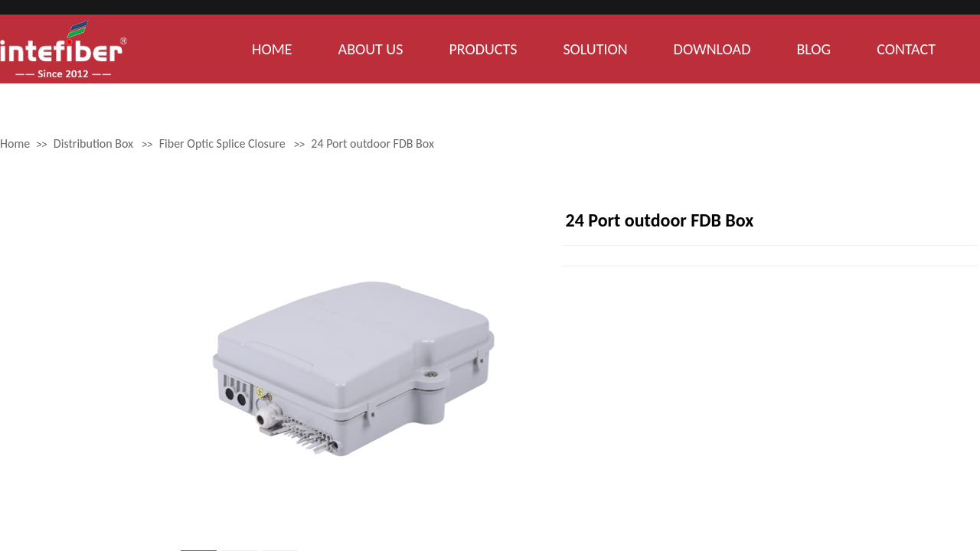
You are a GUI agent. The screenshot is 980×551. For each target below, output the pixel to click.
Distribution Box (93, 143)
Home (15, 143)
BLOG (813, 49)
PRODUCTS (483, 49)
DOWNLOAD (712, 49)
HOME (272, 49)
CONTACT (906, 49)
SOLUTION (595, 49)
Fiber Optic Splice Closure (222, 143)
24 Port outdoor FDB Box (372, 143)
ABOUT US (371, 49)
